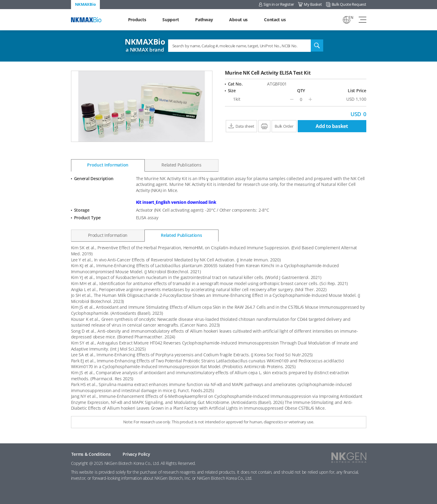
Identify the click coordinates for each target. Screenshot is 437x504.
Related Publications (181, 165)
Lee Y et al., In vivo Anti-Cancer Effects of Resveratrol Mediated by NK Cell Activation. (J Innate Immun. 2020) (176, 260)
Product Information (108, 165)
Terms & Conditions (91, 454)
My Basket (313, 4)
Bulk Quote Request (349, 4)
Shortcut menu (0, 0)
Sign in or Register (279, 4)
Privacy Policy (136, 454)
